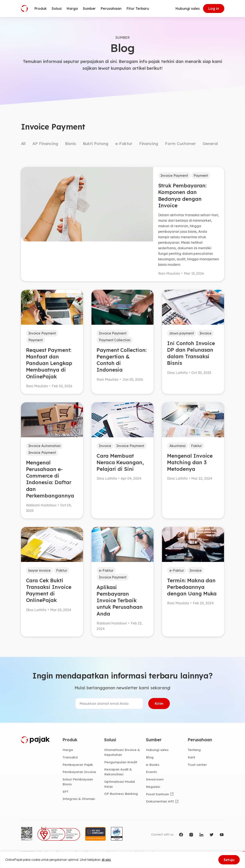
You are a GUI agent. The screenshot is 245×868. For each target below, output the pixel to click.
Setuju (229, 860)
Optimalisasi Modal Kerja (120, 784)
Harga (68, 750)
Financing (149, 144)
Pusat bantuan (157, 794)
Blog (150, 757)
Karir (192, 757)
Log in (214, 8)
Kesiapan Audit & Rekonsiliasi (118, 772)
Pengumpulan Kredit (121, 762)
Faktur (197, 446)
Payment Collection (115, 340)
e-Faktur (124, 144)
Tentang (194, 750)
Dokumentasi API (160, 801)
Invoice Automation (44, 446)
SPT (66, 791)
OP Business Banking (121, 794)
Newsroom (155, 779)
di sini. (106, 860)
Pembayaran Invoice (79, 772)
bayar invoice (39, 570)
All (23, 144)
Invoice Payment (174, 176)
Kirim (159, 704)
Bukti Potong (96, 144)
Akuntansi (177, 446)
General (210, 144)
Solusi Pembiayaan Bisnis (78, 782)
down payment (182, 333)
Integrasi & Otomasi (79, 799)
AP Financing (45, 144)
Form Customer (180, 144)
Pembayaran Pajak (78, 765)
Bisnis (71, 144)
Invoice (206, 333)
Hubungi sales (188, 8)
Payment (201, 176)
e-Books (153, 765)
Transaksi (70, 757)
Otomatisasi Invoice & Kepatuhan (122, 752)
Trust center (197, 765)
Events (151, 772)
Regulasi (153, 787)
